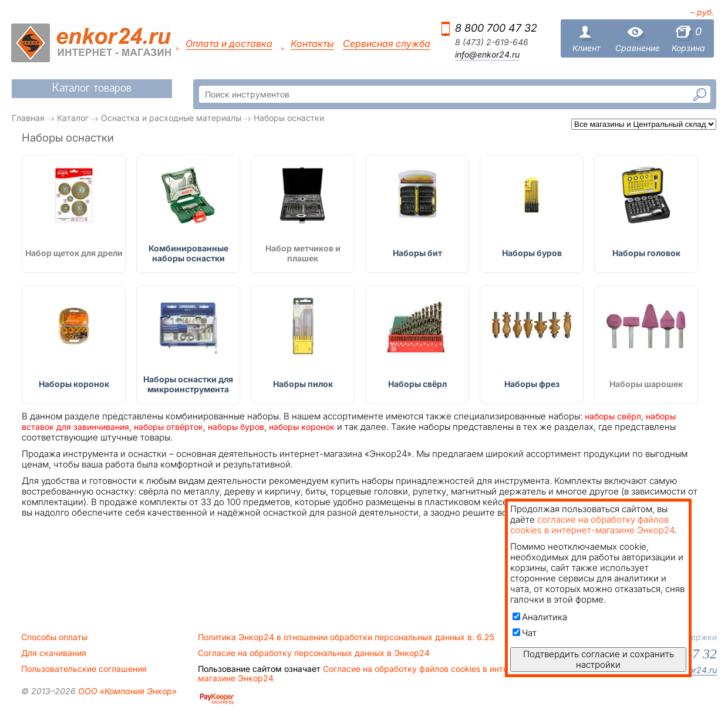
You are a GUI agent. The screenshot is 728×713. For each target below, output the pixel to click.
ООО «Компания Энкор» (126, 691)
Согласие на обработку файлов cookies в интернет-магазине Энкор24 (364, 674)
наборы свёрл (613, 416)
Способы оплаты (54, 637)
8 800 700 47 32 (496, 28)
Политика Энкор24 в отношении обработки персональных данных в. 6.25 (346, 637)
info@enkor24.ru (487, 55)
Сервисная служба (387, 44)
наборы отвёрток (168, 427)
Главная (28, 118)
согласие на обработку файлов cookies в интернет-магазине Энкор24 (592, 525)
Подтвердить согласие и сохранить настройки (599, 659)
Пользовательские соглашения (84, 669)
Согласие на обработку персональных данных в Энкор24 (314, 653)
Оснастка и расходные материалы (171, 118)
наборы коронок (302, 427)
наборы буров (236, 427)
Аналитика (540, 617)
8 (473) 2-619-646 (492, 42)
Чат (525, 633)
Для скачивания (54, 653)
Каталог (73, 118)
